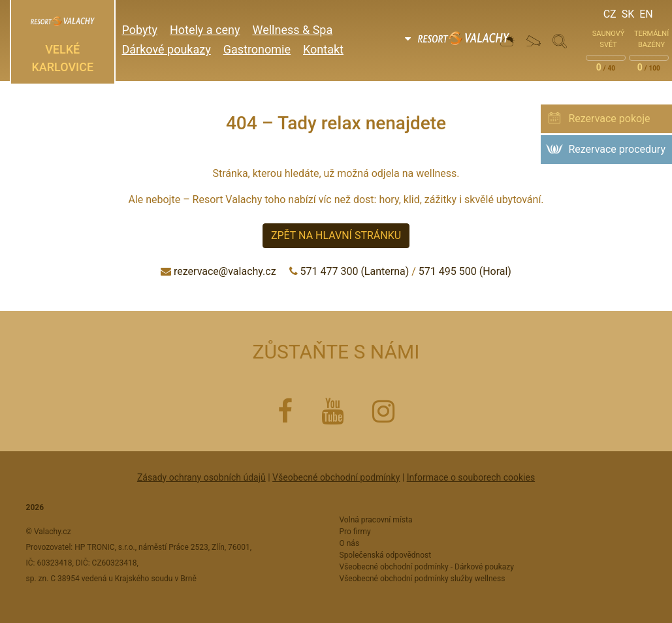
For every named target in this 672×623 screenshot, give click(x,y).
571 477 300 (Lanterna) (355, 271)
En (646, 14)
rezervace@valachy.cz (225, 271)
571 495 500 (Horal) (465, 271)
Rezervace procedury (617, 149)
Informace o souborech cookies (471, 477)
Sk (628, 14)
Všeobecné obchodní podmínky (336, 477)
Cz (610, 14)
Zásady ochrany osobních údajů (201, 477)
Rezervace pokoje (609, 119)
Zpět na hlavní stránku (336, 235)
